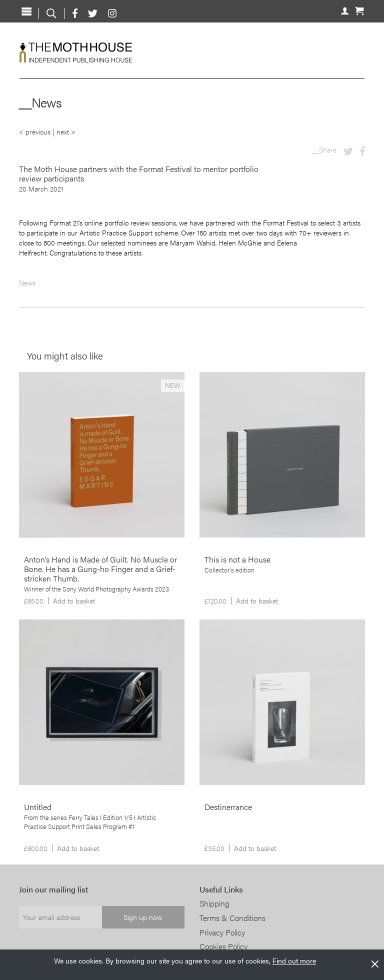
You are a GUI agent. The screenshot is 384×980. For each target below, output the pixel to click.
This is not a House (237, 559)
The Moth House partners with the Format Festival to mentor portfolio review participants (139, 173)
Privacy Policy (222, 932)
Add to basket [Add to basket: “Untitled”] (78, 848)
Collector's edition (229, 570)
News (27, 282)
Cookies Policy (223, 946)
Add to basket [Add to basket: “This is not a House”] (257, 600)
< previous (35, 131)
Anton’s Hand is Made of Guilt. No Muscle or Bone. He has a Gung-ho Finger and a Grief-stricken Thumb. (100, 569)
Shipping (214, 903)
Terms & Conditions (232, 918)
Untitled (38, 807)
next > (66, 131)
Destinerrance (228, 807)
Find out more (294, 960)
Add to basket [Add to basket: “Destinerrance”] (255, 848)
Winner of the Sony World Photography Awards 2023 (96, 589)
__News (40, 102)
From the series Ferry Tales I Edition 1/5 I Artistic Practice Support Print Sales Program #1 (90, 822)
